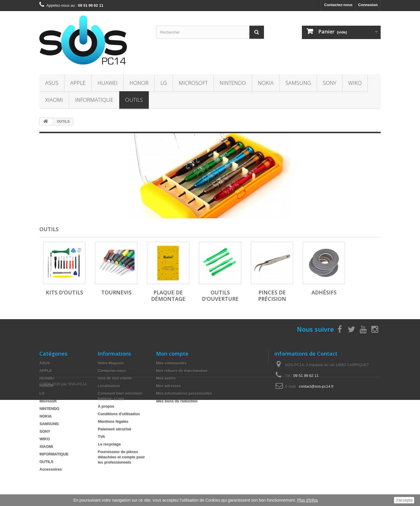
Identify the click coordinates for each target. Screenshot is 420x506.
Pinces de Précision (272, 296)
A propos (106, 406)
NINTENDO (233, 83)
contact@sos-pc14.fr (316, 386)
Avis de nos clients (115, 378)
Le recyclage (109, 444)
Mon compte (172, 354)
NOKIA (266, 83)
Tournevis (116, 292)
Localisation (109, 386)
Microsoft (193, 83)
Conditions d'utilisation (119, 414)
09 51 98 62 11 (306, 376)
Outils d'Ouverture (220, 296)
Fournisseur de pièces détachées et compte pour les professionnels (121, 457)
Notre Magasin (111, 363)
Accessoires (51, 469)
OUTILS (134, 100)
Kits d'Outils (64, 292)
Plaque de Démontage (168, 296)
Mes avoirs (166, 378)
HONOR (139, 83)
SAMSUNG (298, 83)
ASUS (52, 83)
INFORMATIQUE (94, 100)
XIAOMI (54, 100)
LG (164, 83)
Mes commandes (171, 363)
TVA (101, 436)
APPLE (78, 83)
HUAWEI (107, 83)
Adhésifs (324, 292)
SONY (330, 83)
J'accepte (404, 500)
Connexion (368, 5)
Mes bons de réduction (177, 401)
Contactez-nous (338, 5)
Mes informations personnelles (184, 393)
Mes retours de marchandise (182, 371)
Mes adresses (168, 386)
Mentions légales (113, 421)
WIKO (355, 83)
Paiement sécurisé (114, 429)
